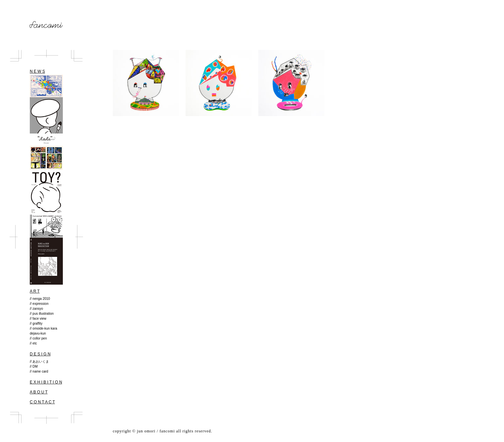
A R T (35, 291)
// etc (33, 343)
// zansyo (36, 309)
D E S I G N (40, 354)
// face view (38, 319)
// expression (39, 304)
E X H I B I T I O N (46, 382)
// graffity (36, 323)
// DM (34, 366)
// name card (39, 371)
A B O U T (39, 392)
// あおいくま (39, 362)
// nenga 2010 (40, 299)
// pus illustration (42, 314)
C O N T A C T (42, 402)
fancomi (46, 25)
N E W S (37, 71)
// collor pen (38, 338)
